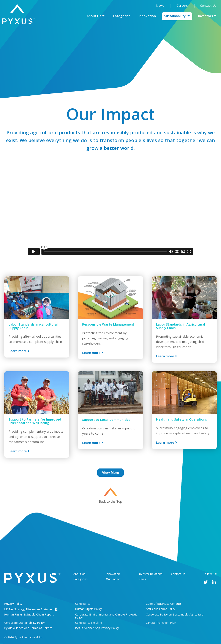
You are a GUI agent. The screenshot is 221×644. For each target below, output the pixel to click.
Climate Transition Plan (161, 623)
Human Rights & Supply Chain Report (29, 615)
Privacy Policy (13, 604)
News (160, 6)
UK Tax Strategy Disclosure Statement (31, 610)
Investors (206, 16)
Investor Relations (151, 574)
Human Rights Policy (88, 609)
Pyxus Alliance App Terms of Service (28, 628)
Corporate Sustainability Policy (24, 623)
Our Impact (113, 579)
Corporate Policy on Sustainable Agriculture (175, 615)
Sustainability (175, 16)
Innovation (147, 16)
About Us (94, 16)
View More (111, 473)
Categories (122, 16)
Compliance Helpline (89, 623)
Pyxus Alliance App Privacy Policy (97, 628)
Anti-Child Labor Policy (161, 609)
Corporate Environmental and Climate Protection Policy (107, 616)
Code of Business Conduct (163, 604)
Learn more (18, 351)
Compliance (83, 604)
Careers (183, 6)
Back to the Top (110, 501)
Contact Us (208, 6)
